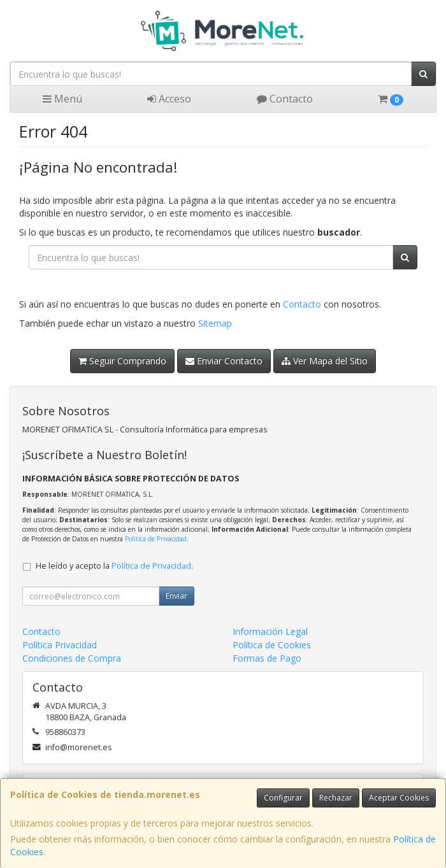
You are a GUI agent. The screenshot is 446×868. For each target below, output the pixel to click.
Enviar (176, 596)
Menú (62, 99)
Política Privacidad (60, 645)
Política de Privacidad (156, 539)
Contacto (285, 99)
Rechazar (336, 798)
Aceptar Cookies (399, 798)
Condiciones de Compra (72, 658)
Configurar (283, 798)
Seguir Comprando (122, 361)
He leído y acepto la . (114, 566)
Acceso (169, 99)
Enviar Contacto (224, 361)
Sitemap (215, 323)
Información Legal (270, 631)
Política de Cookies (272, 645)
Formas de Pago (267, 658)
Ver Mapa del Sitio (325, 361)
